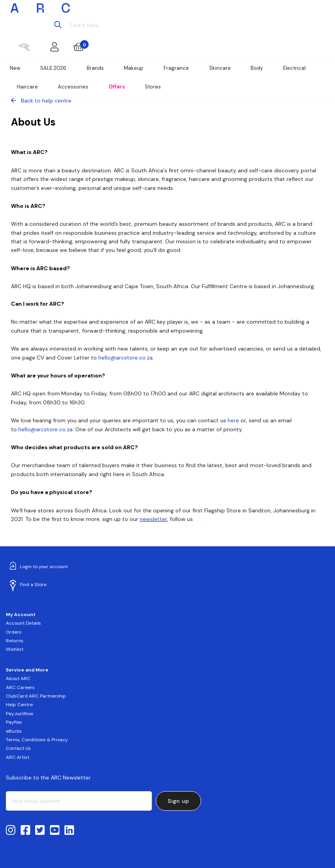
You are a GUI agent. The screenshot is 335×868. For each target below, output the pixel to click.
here (200, 519)
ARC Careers (20, 687)
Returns (15, 641)
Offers (117, 87)
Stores (153, 87)
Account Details (23, 623)
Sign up (179, 801)
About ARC (18, 678)
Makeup (134, 68)
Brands (95, 68)
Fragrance (176, 68)
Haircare (27, 87)
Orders (14, 632)
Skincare (220, 68)
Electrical (294, 68)
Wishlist (15, 649)
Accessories (73, 87)
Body (257, 68)
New (15, 68)
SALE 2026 (53, 68)
